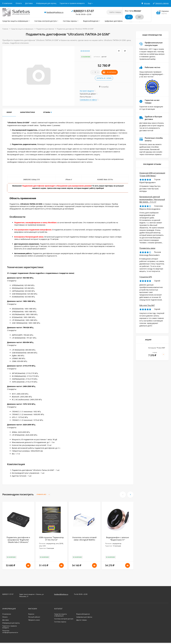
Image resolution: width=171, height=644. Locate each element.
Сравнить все (44, 495)
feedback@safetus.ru (55, 12)
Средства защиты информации (22, 29)
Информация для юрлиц (46, 3)
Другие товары (82, 620)
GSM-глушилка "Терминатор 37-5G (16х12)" (51, 539)
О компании (7, 3)
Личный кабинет (34, 617)
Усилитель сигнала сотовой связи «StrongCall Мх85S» (84, 539)
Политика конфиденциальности (10, 632)
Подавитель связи (147, 248)
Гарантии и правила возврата (72, 3)
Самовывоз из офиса (88, 100)
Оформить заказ (34, 620)
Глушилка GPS (146, 277)
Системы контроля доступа (64, 619)
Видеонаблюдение (83, 614)
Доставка (29, 3)
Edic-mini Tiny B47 (147, 305)
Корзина (31, 614)
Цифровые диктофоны (84, 617)
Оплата (19, 3)
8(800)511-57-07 (84, 11)
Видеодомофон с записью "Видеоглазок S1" (118, 539)
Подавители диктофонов (45, 29)
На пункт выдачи (87, 91)
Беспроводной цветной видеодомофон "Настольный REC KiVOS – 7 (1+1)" (152, 199)
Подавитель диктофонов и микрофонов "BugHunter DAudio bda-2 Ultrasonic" (18, 540)
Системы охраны (60, 622)
